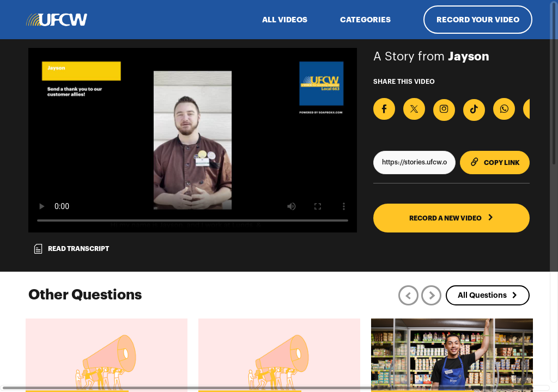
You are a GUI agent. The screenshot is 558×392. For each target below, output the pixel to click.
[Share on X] (414, 109)
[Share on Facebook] (384, 109)
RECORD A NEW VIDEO (451, 218)
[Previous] (408, 295)
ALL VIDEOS (285, 20)
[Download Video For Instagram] (444, 110)
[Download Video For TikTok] (474, 110)
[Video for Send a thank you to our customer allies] (193, 140)
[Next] (431, 295)
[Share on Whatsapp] (504, 109)
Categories (365, 20)
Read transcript (71, 249)
